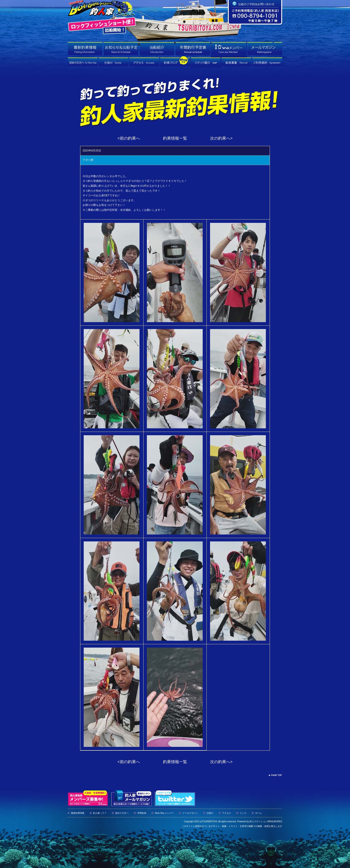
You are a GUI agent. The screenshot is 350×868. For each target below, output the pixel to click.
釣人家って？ (100, 813)
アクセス (227, 813)
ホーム (258, 813)
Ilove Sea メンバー (164, 813)
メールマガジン (190, 813)
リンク (243, 813)
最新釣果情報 (78, 813)
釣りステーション (258, 821)
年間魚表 (142, 813)
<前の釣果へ (129, 138)
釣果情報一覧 (175, 138)
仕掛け (210, 813)
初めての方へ (122, 813)
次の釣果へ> (221, 138)
